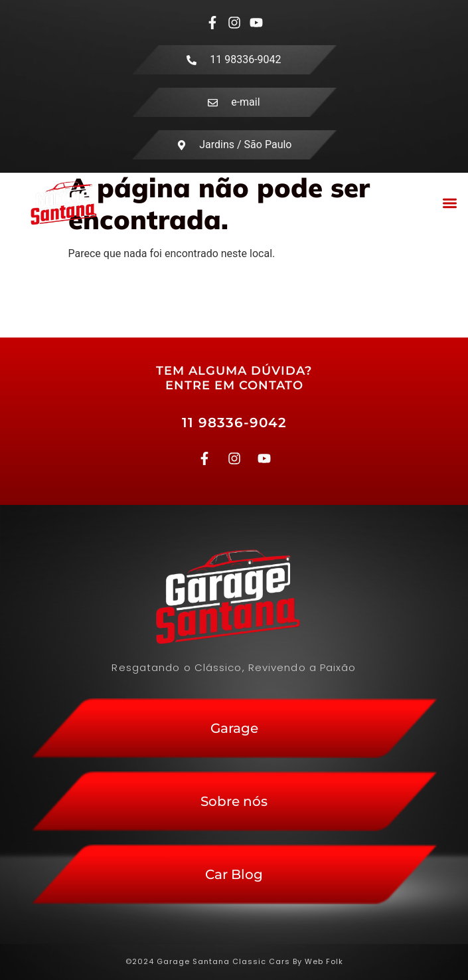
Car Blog (234, 874)
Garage (234, 728)
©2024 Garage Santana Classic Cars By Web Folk (234, 961)
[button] (450, 203)
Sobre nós (234, 801)
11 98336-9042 (234, 423)
